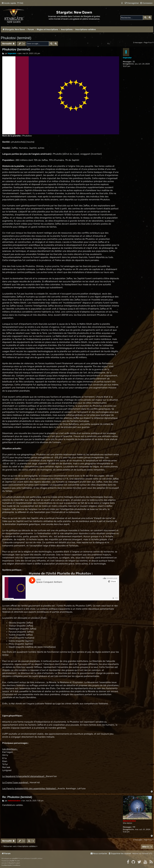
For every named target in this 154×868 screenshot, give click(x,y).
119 (134, 827)
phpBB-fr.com (15, 861)
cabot (18, 863)
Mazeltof (12, 863)
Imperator (127, 58)
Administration (129, 821)
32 (134, 62)
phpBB (15, 859)
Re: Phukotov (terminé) (17, 797)
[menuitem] (20, 3)
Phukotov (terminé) (16, 38)
